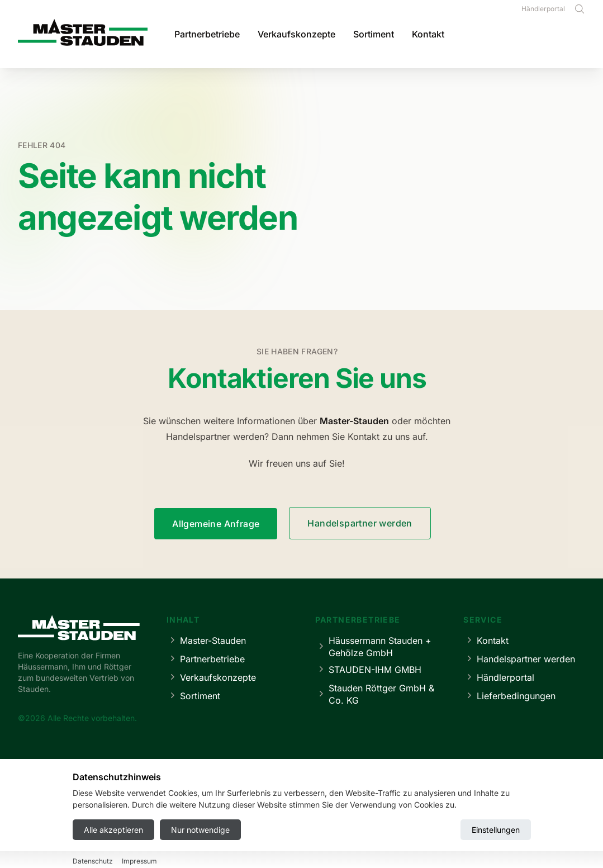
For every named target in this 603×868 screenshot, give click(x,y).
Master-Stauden (206, 640)
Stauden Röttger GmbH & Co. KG (375, 694)
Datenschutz (284, 826)
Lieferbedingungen (509, 696)
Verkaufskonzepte (296, 34)
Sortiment (374, 34)
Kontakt (428, 34)
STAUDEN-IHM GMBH (368, 669)
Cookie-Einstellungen (359, 826)
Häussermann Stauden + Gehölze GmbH (373, 647)
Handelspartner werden (360, 523)
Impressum (227, 826)
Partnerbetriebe (207, 34)
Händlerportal (543, 9)
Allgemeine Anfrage (216, 524)
